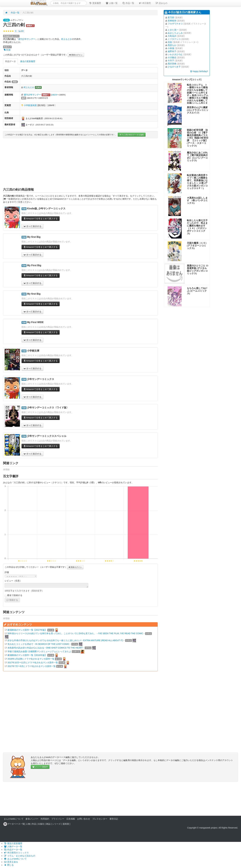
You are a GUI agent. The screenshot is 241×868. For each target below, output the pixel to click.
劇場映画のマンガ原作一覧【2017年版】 (27, 630)
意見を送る (11, 862)
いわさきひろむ (175, 54)
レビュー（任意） (13, 581)
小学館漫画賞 (30, 105)
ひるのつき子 (174, 67)
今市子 (171, 61)
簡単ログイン (76, 55)
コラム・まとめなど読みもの (20, 856)
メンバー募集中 (40, 767)
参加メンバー (32, 819)
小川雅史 (172, 57)
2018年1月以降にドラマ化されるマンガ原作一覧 (31, 659)
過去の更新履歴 (28, 61)
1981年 (54, 95)
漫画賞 (66, 824)
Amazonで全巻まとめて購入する (41, 219)
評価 (7, 572)
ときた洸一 (173, 30)
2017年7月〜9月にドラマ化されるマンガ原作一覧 (32, 666)
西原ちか (172, 45)
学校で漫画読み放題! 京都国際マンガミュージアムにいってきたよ (39, 651)
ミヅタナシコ (174, 39)
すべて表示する (32, 226)
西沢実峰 (172, 64)
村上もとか (67, 39)
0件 (21, 31)
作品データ (10, 61)
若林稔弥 (172, 21)
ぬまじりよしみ (175, 33)
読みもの (161, 3)
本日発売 (145, 3)
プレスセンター (100, 819)
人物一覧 (112, 3)
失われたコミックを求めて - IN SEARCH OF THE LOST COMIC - (39, 644)
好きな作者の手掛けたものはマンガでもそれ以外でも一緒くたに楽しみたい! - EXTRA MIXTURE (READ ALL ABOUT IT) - (66, 640)
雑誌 (48, 824)
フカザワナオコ (175, 24)
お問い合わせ (84, 819)
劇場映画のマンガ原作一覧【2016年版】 (27, 655)
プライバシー (58, 819)
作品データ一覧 (13, 850)
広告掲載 (71, 819)
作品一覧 (128, 3)
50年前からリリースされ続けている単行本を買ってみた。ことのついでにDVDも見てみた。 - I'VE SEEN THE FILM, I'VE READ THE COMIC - (76, 633)
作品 (34, 824)
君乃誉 (171, 18)
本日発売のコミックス (16, 853)
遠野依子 (172, 51)
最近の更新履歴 (13, 843)
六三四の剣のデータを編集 (132, 135)
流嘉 (170, 42)
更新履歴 (95, 3)
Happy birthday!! (199, 71)
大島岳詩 (172, 36)
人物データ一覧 (13, 846)
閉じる (9, 865)
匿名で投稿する (13, 595)
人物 (28, 824)
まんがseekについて (14, 819)
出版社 (41, 824)
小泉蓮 (171, 48)
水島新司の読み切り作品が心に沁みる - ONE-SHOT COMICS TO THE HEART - (46, 648)
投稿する (12, 600)
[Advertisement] (80, 163)
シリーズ (56, 824)
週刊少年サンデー (27, 39)
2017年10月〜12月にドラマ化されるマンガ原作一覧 (33, 662)
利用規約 (45, 819)
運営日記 (114, 819)
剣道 (7, 50)
